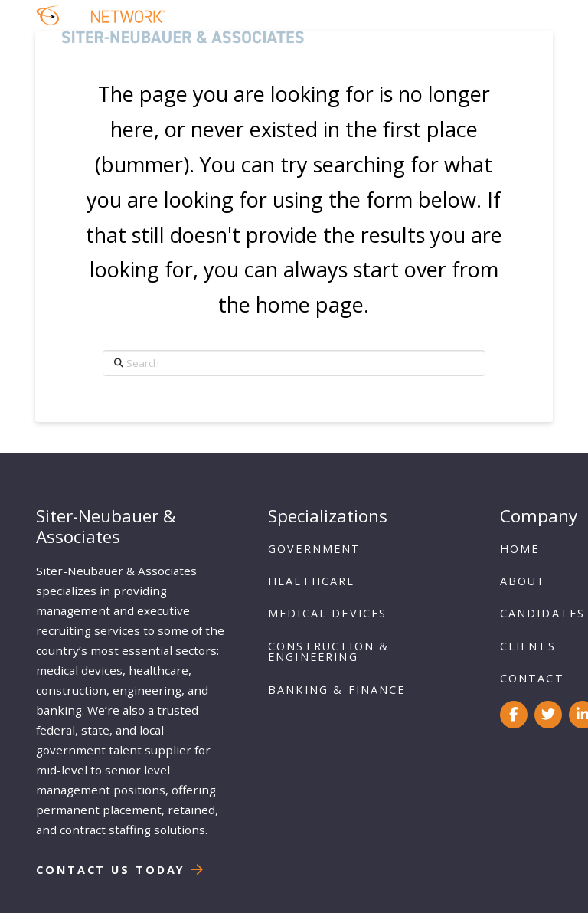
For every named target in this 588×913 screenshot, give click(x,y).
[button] (532, 30)
